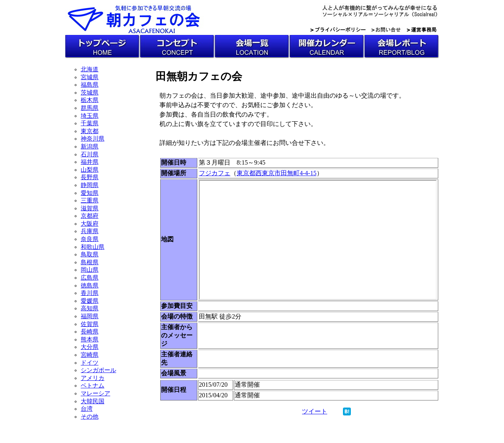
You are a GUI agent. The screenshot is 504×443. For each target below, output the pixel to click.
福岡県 (90, 316)
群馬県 (90, 108)
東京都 (90, 131)
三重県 (90, 200)
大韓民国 (93, 401)
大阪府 (90, 224)
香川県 (90, 293)
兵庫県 (90, 231)
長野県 (90, 177)
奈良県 (90, 239)
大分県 (90, 347)
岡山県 (90, 270)
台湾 (87, 409)
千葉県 (90, 123)
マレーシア (95, 393)
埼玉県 (90, 116)
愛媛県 (90, 301)
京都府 (90, 216)
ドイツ (90, 363)
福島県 (90, 85)
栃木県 (90, 100)
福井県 (90, 162)
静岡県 (90, 185)
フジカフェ (215, 173)
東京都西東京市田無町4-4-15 (277, 173)
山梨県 (90, 170)
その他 (90, 417)
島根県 (90, 262)
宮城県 (90, 77)
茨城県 (90, 93)
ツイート (315, 411)
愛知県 (90, 193)
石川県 (90, 154)
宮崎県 (90, 355)
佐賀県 (90, 324)
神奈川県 (93, 139)
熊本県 (90, 339)
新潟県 (90, 146)
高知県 (90, 308)
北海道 (90, 69)
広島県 (90, 278)
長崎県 (90, 332)
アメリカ (93, 378)
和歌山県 (93, 247)
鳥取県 (90, 254)
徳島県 (90, 285)
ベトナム (93, 386)
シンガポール (98, 370)
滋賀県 (90, 208)
